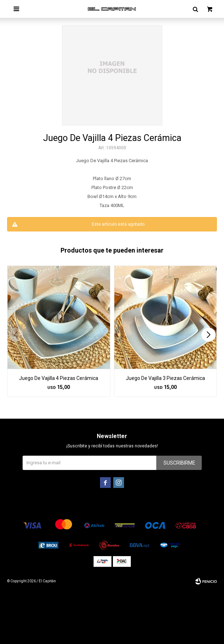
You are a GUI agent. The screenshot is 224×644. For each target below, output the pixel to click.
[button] (208, 335)
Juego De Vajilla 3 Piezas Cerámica (165, 378)
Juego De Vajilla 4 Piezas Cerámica (59, 378)
